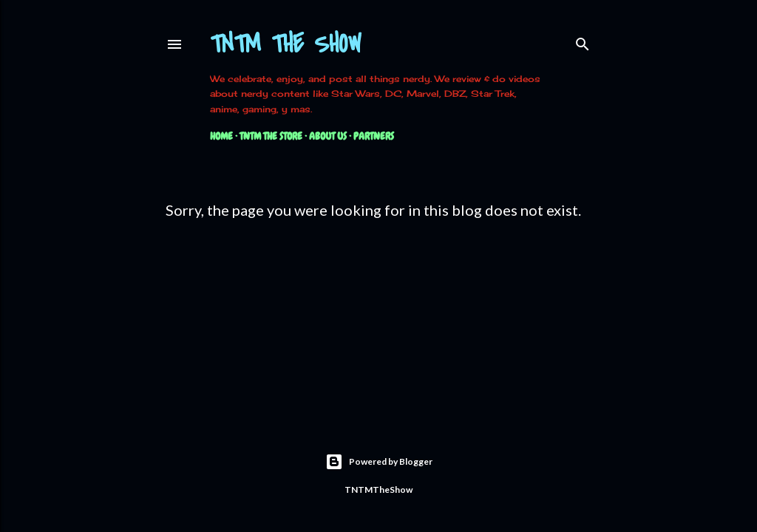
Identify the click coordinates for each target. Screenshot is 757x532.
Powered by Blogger (379, 462)
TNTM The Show (286, 45)
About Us (328, 136)
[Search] (583, 41)
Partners (374, 136)
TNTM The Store (271, 136)
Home (221, 136)
